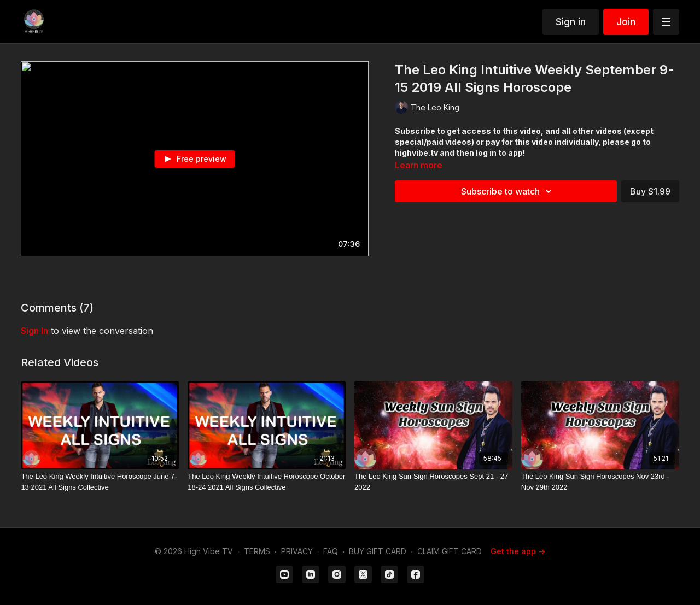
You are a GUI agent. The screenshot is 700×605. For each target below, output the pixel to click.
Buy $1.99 (650, 191)
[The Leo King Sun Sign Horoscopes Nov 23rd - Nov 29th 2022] (600, 482)
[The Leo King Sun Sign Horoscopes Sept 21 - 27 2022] (433, 482)
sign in (34, 331)
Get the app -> (518, 551)
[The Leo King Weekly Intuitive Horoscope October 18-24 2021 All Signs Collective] (267, 482)
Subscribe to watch (508, 191)
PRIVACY (297, 551)
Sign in (571, 22)
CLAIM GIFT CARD (450, 551)
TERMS (257, 551)
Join (626, 22)
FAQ (331, 551)
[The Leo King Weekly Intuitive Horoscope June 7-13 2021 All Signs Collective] (100, 482)
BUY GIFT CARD (378, 551)
